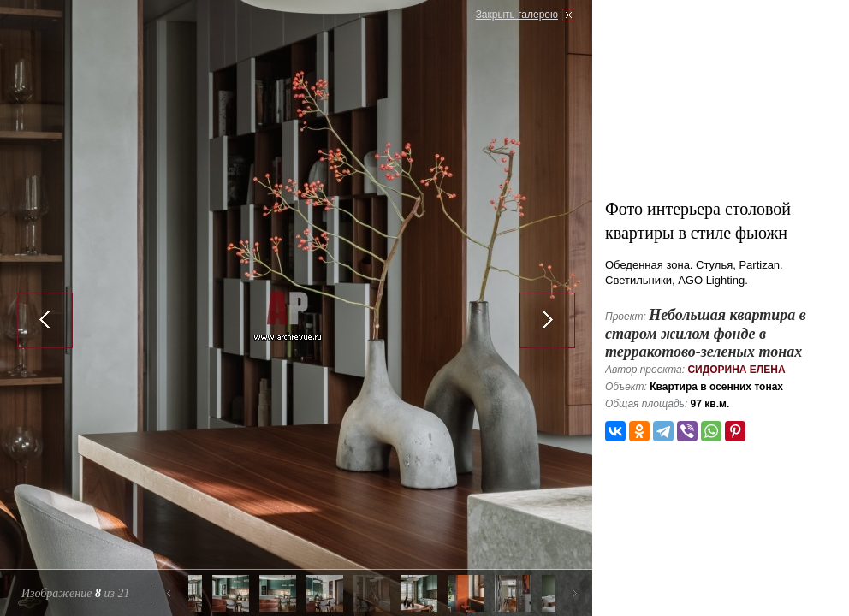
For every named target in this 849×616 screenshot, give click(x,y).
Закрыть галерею (517, 15)
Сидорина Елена (736, 370)
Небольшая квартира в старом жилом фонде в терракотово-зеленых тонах (706, 333)
